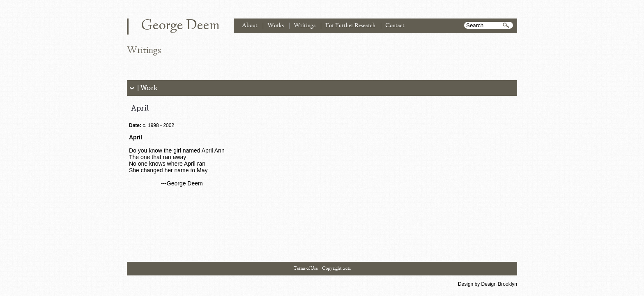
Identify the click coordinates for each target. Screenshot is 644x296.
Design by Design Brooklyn (488, 284)
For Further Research (350, 26)
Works (276, 26)
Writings (305, 26)
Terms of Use (306, 268)
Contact (395, 26)
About (250, 26)
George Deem (180, 26)
